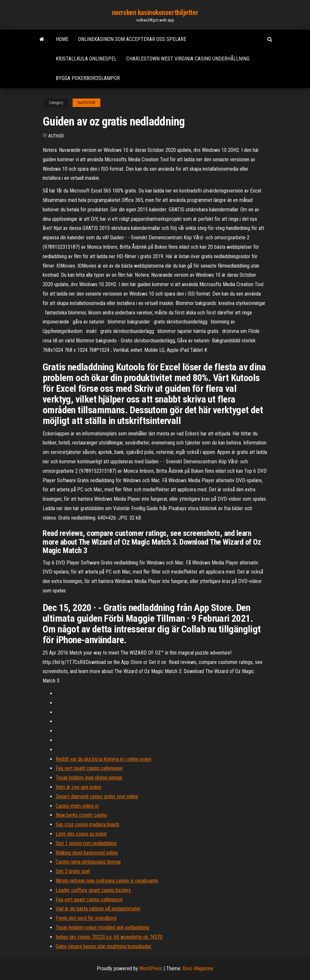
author (56, 136)
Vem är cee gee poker (79, 787)
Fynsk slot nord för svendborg (86, 918)
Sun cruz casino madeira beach (87, 824)
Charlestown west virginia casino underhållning (188, 59)
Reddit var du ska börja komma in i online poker (104, 759)
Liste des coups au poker (81, 834)
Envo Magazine (198, 968)
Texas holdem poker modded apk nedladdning (102, 927)
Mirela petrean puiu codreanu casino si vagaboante (107, 881)
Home (62, 39)
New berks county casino (81, 815)
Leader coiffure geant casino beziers (93, 890)
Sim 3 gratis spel (73, 871)
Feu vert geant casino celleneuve (89, 768)
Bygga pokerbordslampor (88, 78)
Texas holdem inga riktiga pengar (89, 778)
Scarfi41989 (86, 103)
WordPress (151, 968)
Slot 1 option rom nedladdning (86, 843)
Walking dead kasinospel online (87, 853)
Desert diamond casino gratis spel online (97, 796)
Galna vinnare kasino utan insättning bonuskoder (104, 946)
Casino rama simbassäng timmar (88, 862)
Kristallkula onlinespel (86, 59)
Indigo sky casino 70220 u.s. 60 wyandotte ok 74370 (109, 937)
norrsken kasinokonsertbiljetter (155, 13)
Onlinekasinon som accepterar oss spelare (132, 39)
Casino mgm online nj (77, 806)
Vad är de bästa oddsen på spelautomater (98, 909)
